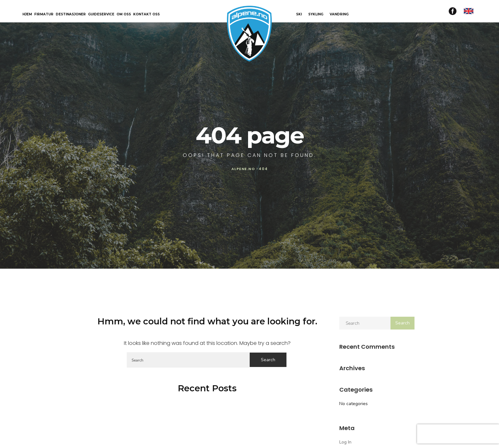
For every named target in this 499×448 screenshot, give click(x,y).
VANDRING (339, 14)
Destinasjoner (71, 15)
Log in (345, 442)
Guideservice (101, 15)
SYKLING (316, 14)
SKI (299, 14)
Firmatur (44, 15)
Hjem (27, 15)
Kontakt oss (146, 15)
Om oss (124, 15)
